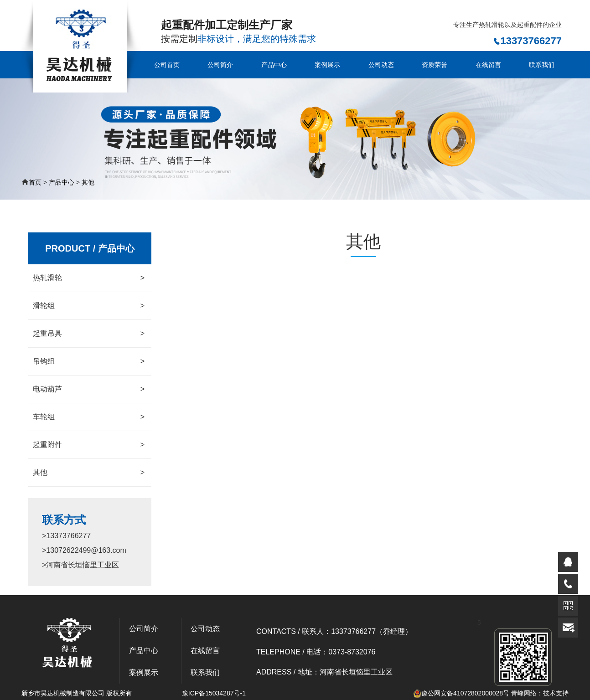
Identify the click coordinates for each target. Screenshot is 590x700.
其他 (88, 182)
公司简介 (220, 65)
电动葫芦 (89, 389)
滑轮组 (89, 306)
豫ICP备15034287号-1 (214, 693)
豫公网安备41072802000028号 (461, 693)
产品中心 (274, 65)
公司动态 (381, 65)
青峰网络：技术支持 (540, 693)
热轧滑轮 (89, 278)
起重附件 (89, 445)
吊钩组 (89, 361)
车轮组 (89, 417)
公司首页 (167, 65)
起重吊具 (89, 334)
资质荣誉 (435, 65)
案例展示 (327, 65)
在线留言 (488, 65)
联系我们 (542, 65)
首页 (35, 182)
